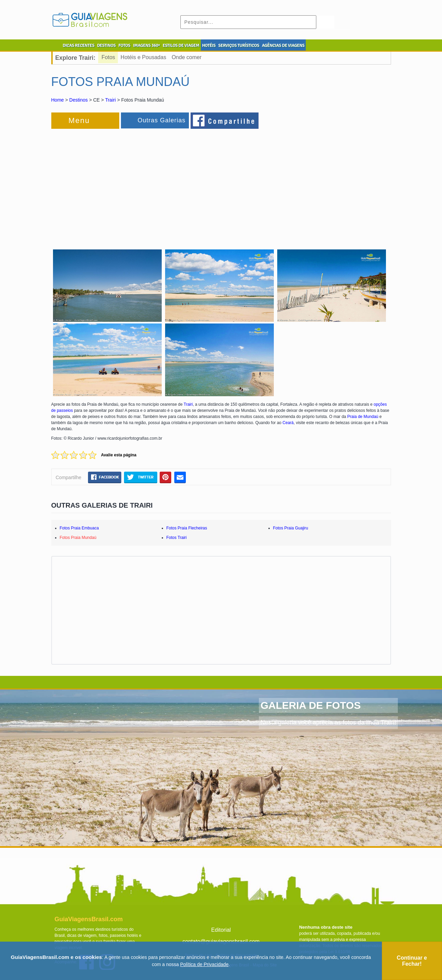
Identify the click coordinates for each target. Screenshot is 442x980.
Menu (79, 120)
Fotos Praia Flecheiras (187, 528)
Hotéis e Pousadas (143, 57)
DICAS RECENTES (79, 46)
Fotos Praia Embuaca (79, 528)
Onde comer (187, 57)
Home (58, 100)
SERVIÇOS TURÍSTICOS (238, 46)
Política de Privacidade (204, 964)
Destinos (78, 100)
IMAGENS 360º (147, 46)
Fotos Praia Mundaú (78, 538)
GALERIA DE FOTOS (311, 705)
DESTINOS (107, 46)
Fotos (108, 57)
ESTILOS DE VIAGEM (181, 46)
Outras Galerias (162, 120)
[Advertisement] (125, 185)
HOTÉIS (209, 46)
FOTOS (124, 46)
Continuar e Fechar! (412, 961)
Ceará (288, 423)
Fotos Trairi (177, 538)
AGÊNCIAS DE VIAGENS (283, 46)
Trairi (110, 100)
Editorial (221, 930)
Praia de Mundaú (363, 417)
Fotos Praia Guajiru (291, 528)
